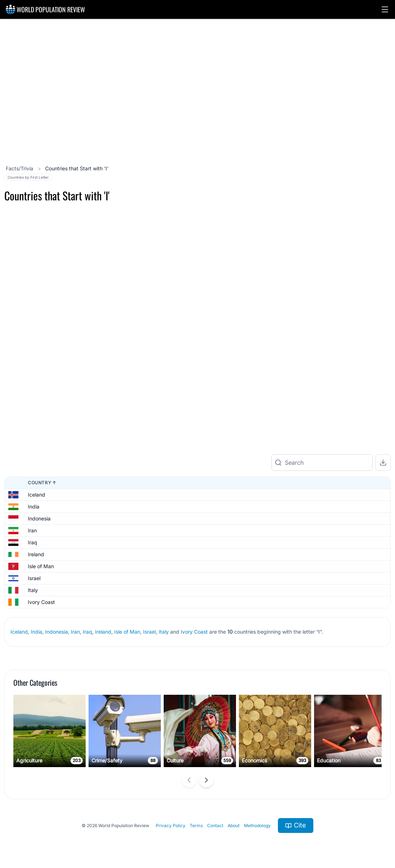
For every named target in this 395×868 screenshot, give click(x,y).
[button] (385, 9)
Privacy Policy (171, 814)
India (34, 495)
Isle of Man (41, 555)
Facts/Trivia (20, 168)
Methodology (257, 814)
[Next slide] (206, 769)
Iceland (37, 483)
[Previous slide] (189, 769)
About (234, 814)
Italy (33, 579)
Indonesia (39, 507)
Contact (215, 814)
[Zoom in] (382, 301)
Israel (34, 567)
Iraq (33, 531)
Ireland (36, 543)
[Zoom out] (382, 320)
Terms (196, 814)
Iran (32, 519)
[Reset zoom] (382, 340)
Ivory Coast (41, 591)
